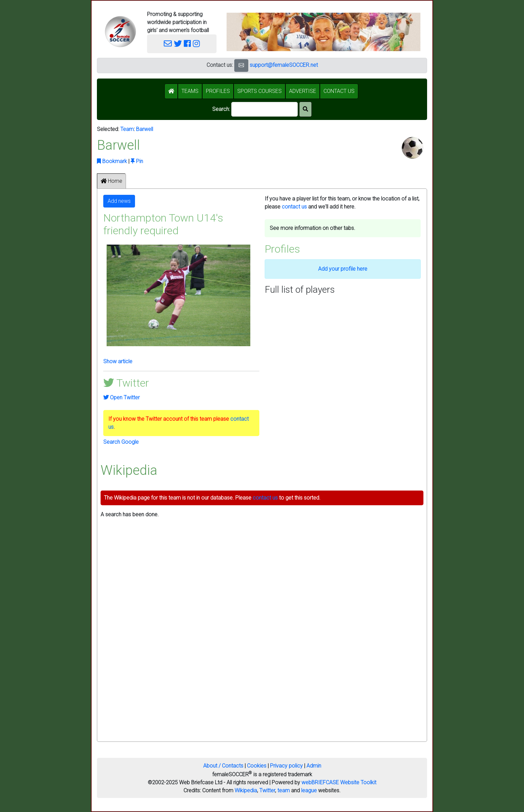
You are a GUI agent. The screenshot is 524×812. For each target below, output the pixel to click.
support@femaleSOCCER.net (284, 65)
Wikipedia (246, 790)
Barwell (145, 129)
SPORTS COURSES (259, 91)
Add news (119, 201)
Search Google (121, 442)
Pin (137, 161)
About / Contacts (223, 766)
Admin (314, 766)
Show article (118, 361)
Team (127, 129)
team (284, 790)
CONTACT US (339, 91)
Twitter (267, 790)
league (309, 790)
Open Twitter (121, 397)
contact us (294, 207)
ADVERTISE (303, 91)
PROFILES (218, 91)
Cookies (257, 766)
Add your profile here (343, 269)
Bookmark (112, 161)
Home (111, 181)
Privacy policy (286, 766)
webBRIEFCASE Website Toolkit (339, 782)
